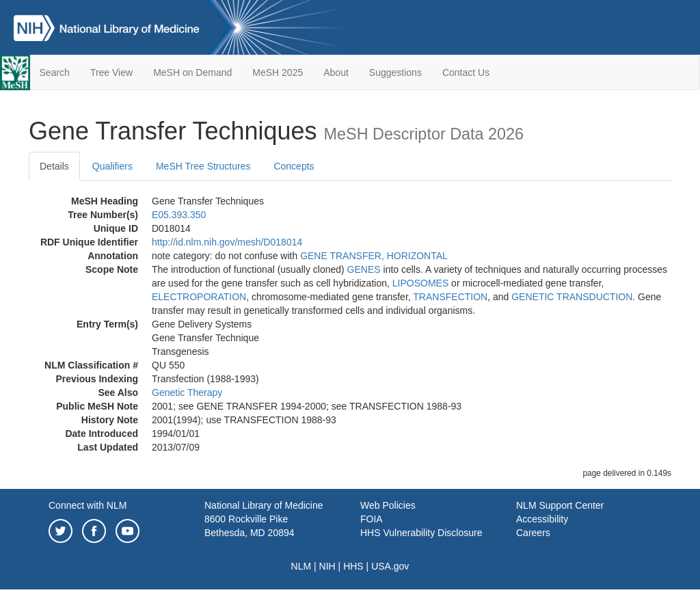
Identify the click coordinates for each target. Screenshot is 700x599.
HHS (353, 566)
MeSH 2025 (278, 72)
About (336, 72)
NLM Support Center (560, 505)
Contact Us (466, 72)
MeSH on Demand (192, 72)
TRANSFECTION (450, 297)
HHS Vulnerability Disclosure (421, 533)
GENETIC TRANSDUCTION (572, 297)
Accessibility (542, 519)
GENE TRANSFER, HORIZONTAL (374, 256)
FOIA (372, 519)
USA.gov (390, 566)
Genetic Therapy (187, 392)
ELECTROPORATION (199, 297)
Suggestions (395, 72)
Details (54, 166)
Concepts (294, 166)
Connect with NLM (87, 505)
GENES (364, 269)
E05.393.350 (179, 215)
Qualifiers (112, 166)
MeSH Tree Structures (203, 166)
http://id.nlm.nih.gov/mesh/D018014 (227, 242)
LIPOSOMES (420, 283)
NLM (301, 566)
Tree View (111, 72)
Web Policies (388, 505)
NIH (327, 566)
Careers (533, 533)
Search (55, 72)
